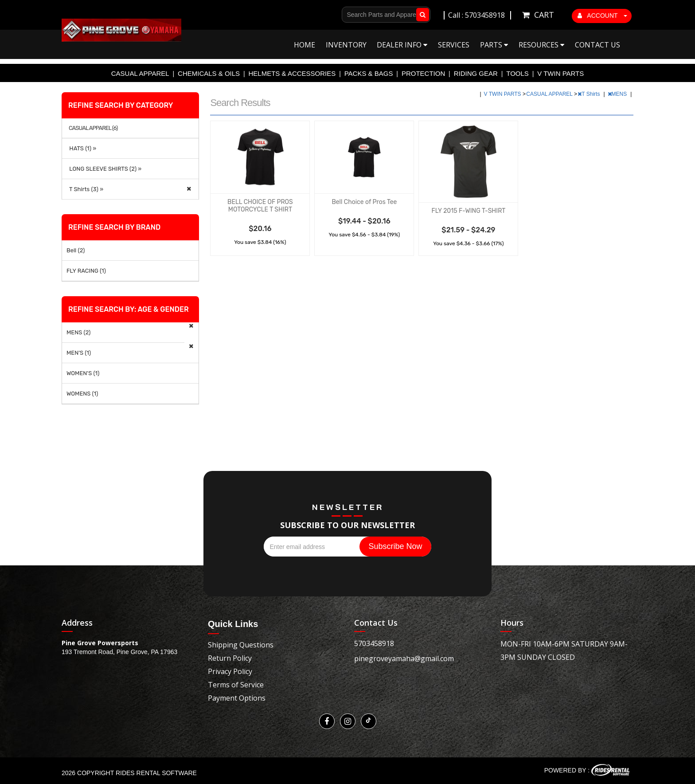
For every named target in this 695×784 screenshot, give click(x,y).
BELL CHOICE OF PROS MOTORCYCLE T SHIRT (260, 206)
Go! (421, 15)
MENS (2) (79, 332)
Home (305, 45)
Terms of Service (236, 685)
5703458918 (374, 643)
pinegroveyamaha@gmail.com (404, 659)
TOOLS (517, 73)
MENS (618, 94)
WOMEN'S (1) (83, 373)
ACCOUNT (602, 16)
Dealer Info (402, 45)
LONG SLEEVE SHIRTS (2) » (104, 169)
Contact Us (597, 45)
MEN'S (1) (79, 353)
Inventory (346, 45)
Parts (494, 45)
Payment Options (237, 698)
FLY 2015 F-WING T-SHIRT (469, 211)
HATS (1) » (81, 148)
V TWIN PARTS (560, 73)
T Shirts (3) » (85, 189)
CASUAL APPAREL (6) (93, 128)
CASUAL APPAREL (140, 73)
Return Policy (230, 658)
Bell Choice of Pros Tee (364, 202)
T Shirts (589, 94)
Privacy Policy (230, 671)
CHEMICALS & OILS (209, 73)
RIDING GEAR (476, 73)
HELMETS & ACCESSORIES (292, 73)
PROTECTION (423, 73)
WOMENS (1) (82, 394)
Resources (541, 45)
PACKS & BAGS (369, 73)
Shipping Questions (241, 645)
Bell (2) (76, 250)
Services (454, 45)
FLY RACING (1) (86, 271)
